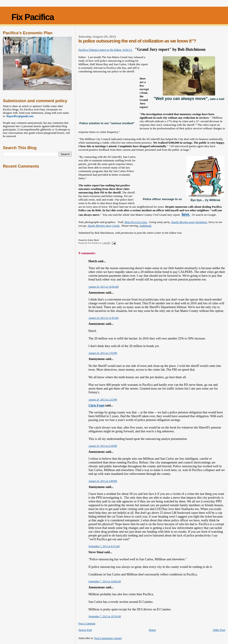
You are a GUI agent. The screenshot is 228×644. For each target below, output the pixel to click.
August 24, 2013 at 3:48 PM (103, 481)
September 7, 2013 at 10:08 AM (105, 581)
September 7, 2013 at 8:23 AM (104, 546)
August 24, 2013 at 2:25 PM (103, 400)
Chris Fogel (96, 405)
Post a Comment (87, 624)
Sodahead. (146, 226)
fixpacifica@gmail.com (19, 116)
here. (186, 214)
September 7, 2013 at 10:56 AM (105, 616)
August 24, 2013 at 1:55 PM (103, 353)
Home (152, 630)
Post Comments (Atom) (108, 638)
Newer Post (85, 630)
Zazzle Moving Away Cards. (104, 226)
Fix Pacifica (33, 17)
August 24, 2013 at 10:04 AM (103, 287)
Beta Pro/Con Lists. (136, 222)
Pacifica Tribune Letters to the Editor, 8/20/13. (105, 50)
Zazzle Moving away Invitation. (189, 222)
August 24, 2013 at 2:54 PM (103, 446)
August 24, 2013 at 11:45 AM (103, 318)
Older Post (219, 630)
